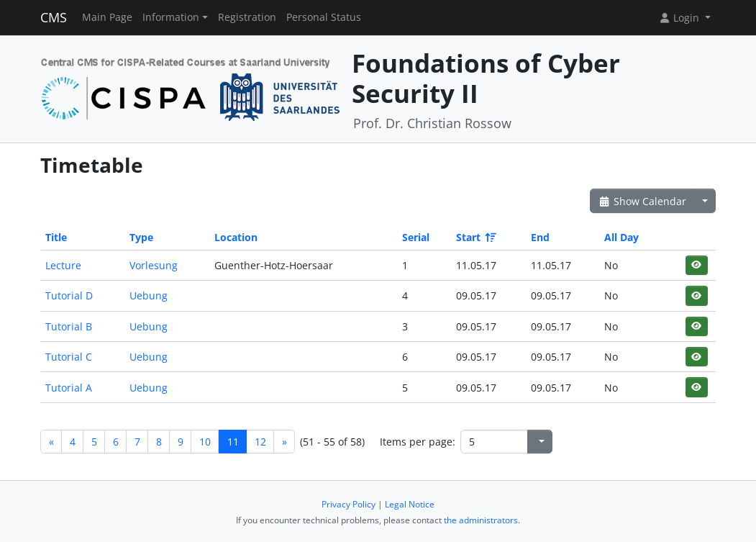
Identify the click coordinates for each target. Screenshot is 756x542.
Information (171, 17)
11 (233, 442)
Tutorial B (69, 326)
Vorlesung (154, 265)
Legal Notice (410, 504)
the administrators (481, 520)
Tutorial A (69, 388)
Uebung (149, 295)
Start (475, 237)
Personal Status (324, 17)
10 (205, 442)
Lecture (63, 265)
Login (680, 18)
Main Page (107, 17)
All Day (621, 237)
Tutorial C (69, 357)
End (540, 237)
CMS (54, 17)
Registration (247, 17)
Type (141, 237)
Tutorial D (69, 295)
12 (260, 442)
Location (236, 237)
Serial (416, 237)
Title (56, 237)
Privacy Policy (349, 504)
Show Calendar (642, 201)
